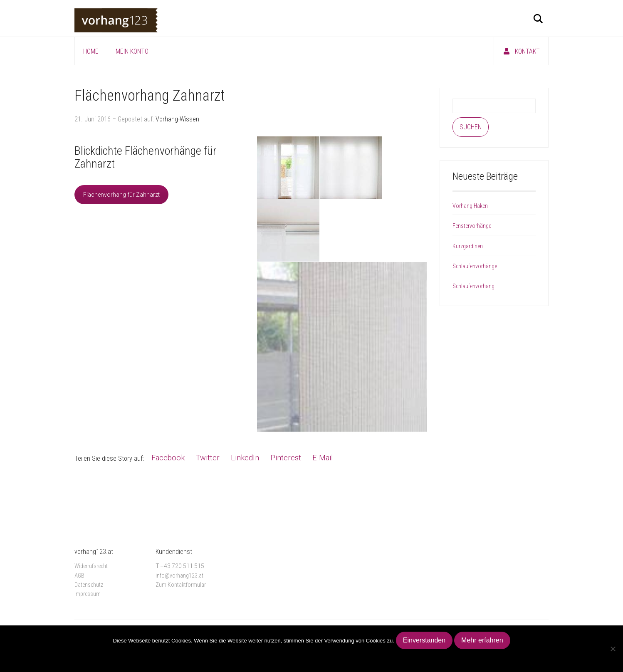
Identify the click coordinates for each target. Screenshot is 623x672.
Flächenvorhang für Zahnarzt (121, 195)
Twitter (208, 458)
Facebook (168, 458)
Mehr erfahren (482, 640)
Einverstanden (424, 640)
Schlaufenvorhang (473, 286)
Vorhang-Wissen (177, 119)
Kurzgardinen (468, 246)
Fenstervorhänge (472, 226)
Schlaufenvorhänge (475, 266)
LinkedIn (245, 458)
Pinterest (286, 458)
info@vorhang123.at (179, 576)
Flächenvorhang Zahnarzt (150, 96)
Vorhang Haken (470, 206)
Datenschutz (89, 585)
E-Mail (323, 458)
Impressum (88, 594)
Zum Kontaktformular (181, 585)
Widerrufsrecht (91, 566)
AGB (79, 576)
